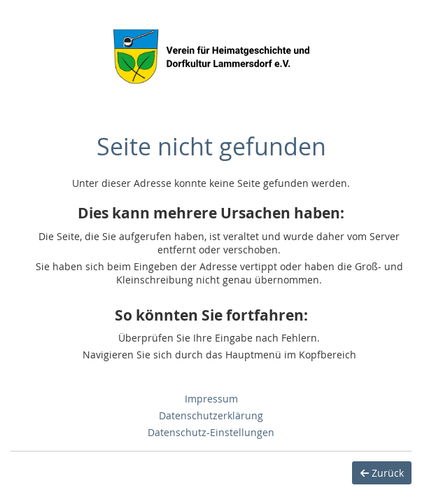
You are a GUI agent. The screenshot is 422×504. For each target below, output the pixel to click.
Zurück (382, 473)
